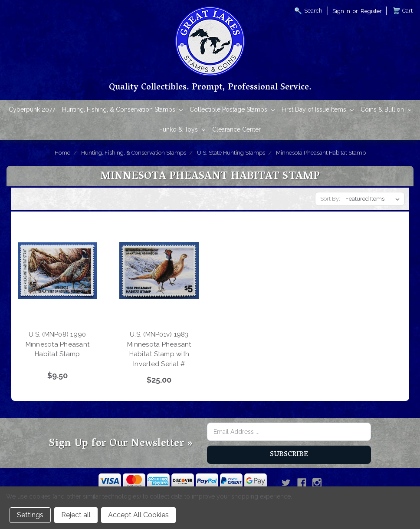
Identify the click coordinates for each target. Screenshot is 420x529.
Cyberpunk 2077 (32, 109)
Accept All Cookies (138, 515)
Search (313, 11)
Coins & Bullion (386, 110)
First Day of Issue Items (318, 110)
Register (371, 11)
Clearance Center (236, 129)
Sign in (341, 11)
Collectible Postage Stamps (232, 110)
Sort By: (330, 199)
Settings (30, 515)
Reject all (76, 515)
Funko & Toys (182, 130)
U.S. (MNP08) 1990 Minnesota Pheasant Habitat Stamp (58, 344)
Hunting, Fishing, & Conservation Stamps (122, 110)
